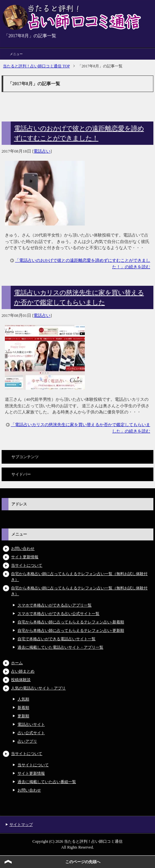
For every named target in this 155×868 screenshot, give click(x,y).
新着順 (23, 708)
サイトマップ (21, 825)
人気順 (23, 699)
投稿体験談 (21, 680)
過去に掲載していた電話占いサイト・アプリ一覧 (60, 647)
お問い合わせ (23, 549)
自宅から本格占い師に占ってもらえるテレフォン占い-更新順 (71, 631)
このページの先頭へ (83, 862)
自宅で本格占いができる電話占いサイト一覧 (57, 639)
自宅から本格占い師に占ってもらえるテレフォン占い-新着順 (71, 622)
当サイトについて (27, 565)
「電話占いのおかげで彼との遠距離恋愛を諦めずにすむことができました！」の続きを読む (83, 264)
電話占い (42, 151)
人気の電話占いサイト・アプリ (38, 688)
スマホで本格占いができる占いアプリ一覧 (55, 605)
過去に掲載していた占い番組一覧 (47, 782)
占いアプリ (27, 741)
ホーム (17, 663)
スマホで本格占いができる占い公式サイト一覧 (58, 614)
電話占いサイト (31, 724)
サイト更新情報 (25, 557)
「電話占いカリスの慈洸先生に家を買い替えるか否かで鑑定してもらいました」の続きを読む (80, 428)
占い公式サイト (31, 733)
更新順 (23, 716)
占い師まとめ (23, 671)
